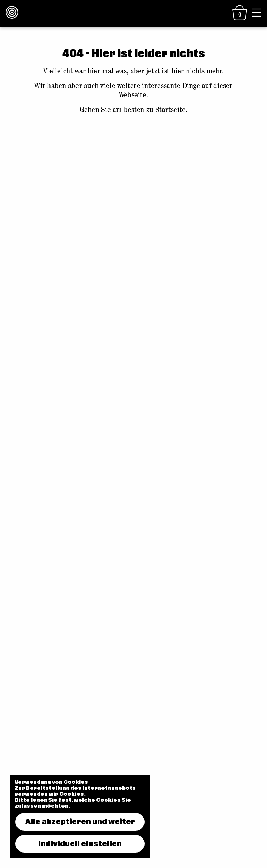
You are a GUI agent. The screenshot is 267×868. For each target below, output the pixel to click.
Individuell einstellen (80, 844)
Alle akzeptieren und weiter (80, 822)
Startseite (171, 111)
